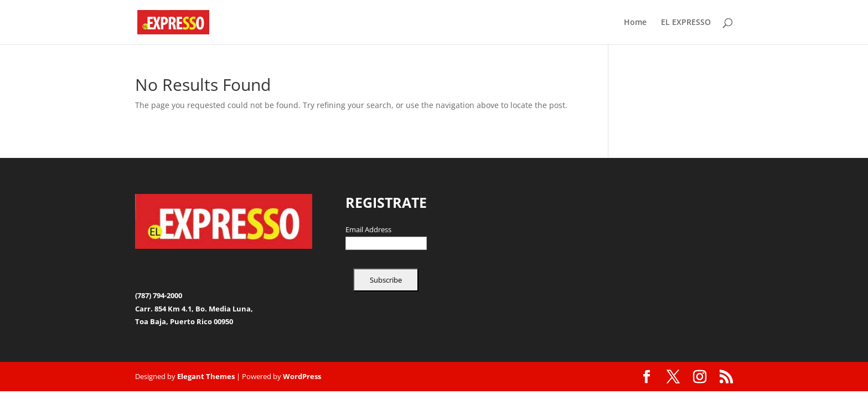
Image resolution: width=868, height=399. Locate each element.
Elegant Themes (206, 376)
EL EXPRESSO (686, 23)
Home (635, 23)
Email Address (368, 230)
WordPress (302, 376)
